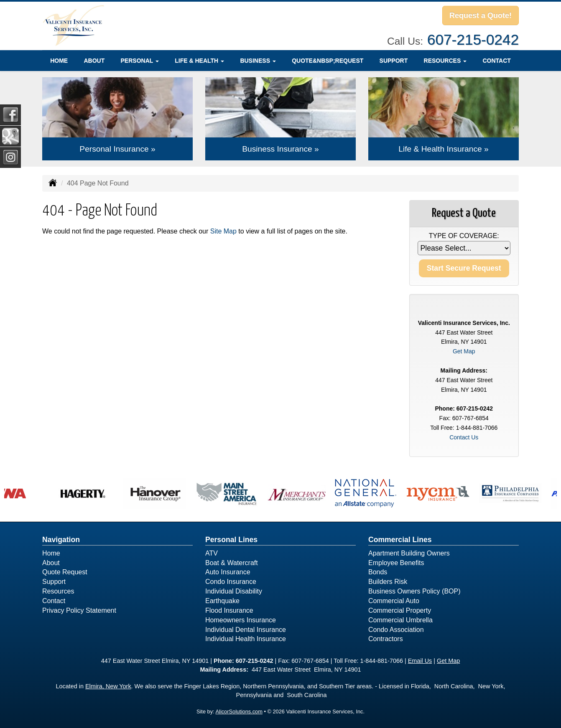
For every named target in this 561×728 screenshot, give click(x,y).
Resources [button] (445, 61)
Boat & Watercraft (232, 563)
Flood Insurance (229, 610)
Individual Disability (234, 591)
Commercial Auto (394, 601)
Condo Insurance (231, 582)
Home (59, 61)
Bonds (378, 572)
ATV (212, 553)
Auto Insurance (228, 572)
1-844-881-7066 (381, 661)
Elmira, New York (108, 686)
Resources (58, 591)
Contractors (386, 639)
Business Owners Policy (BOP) (414, 591)
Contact (496, 61)
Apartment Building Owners (409, 553)
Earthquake (222, 601)
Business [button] (258, 61)
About (94, 61)
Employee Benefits (396, 563)
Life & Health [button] (199, 61)
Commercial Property (400, 610)
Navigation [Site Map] (61, 540)
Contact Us (464, 437)
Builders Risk (388, 582)
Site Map (223, 231)
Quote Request (65, 572)
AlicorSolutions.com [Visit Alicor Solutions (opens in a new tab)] (239, 712)
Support (394, 61)
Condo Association (396, 630)
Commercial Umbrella (400, 620)
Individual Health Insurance (246, 639)
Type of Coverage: (464, 236)
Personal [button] (140, 61)
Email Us (420, 661)
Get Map (464, 351)
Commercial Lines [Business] (400, 540)
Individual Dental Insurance (246, 630)
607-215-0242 (473, 39)
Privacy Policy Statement (79, 610)
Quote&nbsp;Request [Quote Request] (328, 61)
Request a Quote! (481, 15)
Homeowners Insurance (241, 620)
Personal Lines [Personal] (231, 540)
